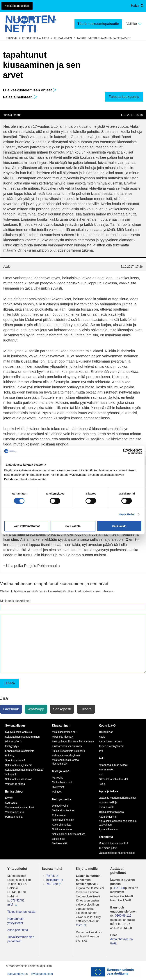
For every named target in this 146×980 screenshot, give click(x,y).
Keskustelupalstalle (17, 6)
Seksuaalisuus (15, 726)
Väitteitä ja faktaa (15, 784)
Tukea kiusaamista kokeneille (69, 751)
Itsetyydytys (12, 746)
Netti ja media (62, 799)
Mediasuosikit (60, 843)
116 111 (119, 888)
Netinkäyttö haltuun (63, 820)
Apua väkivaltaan (109, 829)
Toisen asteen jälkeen (111, 746)
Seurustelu (11, 803)
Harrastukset (106, 770)
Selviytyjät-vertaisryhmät (66, 756)
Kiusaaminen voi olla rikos (67, 746)
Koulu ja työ (107, 726)
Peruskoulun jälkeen (110, 741)
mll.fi (10, 905)
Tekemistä (106, 837)
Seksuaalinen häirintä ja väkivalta (24, 770)
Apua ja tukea (108, 791)
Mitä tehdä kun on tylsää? (113, 765)
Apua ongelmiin (108, 817)
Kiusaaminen (63, 38)
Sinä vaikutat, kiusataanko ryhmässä (73, 741)
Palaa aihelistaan (20, 97)
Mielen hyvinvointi (62, 782)
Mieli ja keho (61, 771)
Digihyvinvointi (60, 806)
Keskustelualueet (36, 38)
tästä (79, 925)
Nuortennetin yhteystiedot (16, 921)
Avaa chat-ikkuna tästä (122, 941)
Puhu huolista (107, 807)
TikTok (51, 876)
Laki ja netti (59, 839)
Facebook (11, 709)
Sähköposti (62, 709)
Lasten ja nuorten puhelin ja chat (117, 798)
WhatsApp (36, 709)
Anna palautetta (18, 930)
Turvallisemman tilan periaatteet (21, 939)
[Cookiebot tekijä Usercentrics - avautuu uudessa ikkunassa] (126, 451)
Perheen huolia (14, 817)
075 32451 (18, 900)
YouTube (52, 884)
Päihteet (57, 792)
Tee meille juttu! (108, 848)
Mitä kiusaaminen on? (65, 732)
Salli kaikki (119, 526)
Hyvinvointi (58, 787)
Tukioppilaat (106, 732)
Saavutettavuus (17, 974)
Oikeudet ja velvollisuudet (113, 779)
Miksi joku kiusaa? (63, 737)
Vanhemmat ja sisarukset (19, 807)
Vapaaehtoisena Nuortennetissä (117, 853)
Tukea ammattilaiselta (111, 812)
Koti (101, 774)
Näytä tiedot (127, 514)
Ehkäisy (10, 756)
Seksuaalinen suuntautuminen (22, 737)
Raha (102, 784)
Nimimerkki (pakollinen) (15, 601)
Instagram (53, 880)
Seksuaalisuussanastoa (19, 779)
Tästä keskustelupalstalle (98, 24)
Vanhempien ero (15, 812)
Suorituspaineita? (15, 760)
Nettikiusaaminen (62, 829)
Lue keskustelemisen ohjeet (30, 90)
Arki (102, 758)
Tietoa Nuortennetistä (21, 912)
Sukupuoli (11, 774)
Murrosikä (58, 778)
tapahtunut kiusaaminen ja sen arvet (104, 38)
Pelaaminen (59, 815)
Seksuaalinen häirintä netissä (69, 834)
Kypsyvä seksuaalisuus (18, 732)
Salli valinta (73, 526)
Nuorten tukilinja (108, 803)
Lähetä (9, 683)
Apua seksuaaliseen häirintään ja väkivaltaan (118, 823)
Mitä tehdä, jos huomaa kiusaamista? (65, 762)
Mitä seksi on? (13, 741)
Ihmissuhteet (14, 792)
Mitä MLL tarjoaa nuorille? (114, 843)
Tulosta (86, 709)
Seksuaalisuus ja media (19, 765)
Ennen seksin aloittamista (20, 751)
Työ (101, 751)
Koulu (102, 737)
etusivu (11, 38)
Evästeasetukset (42, 974)
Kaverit (9, 798)
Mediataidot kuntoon (64, 810)
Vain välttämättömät (27, 526)
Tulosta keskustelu (124, 97)
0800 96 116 (123, 916)
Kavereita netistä (62, 825)
